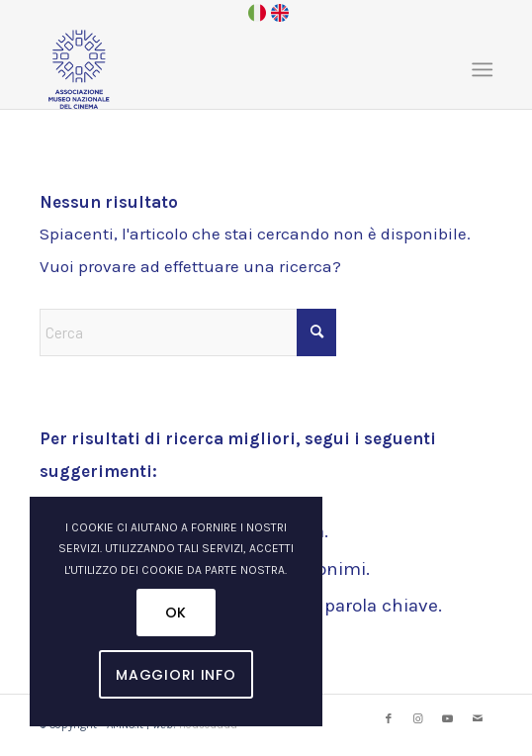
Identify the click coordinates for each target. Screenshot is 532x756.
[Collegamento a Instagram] (418, 719)
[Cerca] (188, 332)
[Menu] (480, 69)
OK (176, 613)
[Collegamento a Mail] (478, 719)
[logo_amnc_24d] (221, 69)
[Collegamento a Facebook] (389, 719)
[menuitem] (480, 69)
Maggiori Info (176, 675)
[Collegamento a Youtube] (448, 719)
